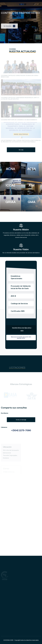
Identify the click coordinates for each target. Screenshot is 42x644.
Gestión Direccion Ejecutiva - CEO (22, 329)
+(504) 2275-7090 (21, 430)
